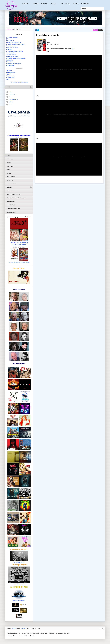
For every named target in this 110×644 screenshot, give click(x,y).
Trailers (36, 4)
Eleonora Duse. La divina (13, 57)
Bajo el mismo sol (11, 46)
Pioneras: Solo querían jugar (14, 42)
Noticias (75, 4)
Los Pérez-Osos (11, 53)
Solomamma (10, 60)
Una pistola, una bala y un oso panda (16, 58)
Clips (10, 97)
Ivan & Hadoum (10, 41)
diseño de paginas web (64, 633)
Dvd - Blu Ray (65, 4)
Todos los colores (11, 55)
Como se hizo (12, 94)
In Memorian (85, 4)
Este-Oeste (9, 49)
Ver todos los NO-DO (19, 562)
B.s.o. (10, 104)
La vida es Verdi (11, 78)
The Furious (9, 62)
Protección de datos (18, 636)
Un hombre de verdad (12, 48)
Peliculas (44, 4)
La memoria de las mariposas (14, 64)
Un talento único (11, 65)
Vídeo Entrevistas (13, 99)
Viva (7, 79)
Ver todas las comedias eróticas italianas (19, 262)
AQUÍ (73, 49)
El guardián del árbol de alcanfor (15, 51)
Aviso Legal (10, 636)
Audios (11, 92)
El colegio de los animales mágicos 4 (16, 44)
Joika (8, 39)
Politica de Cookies (29, 636)
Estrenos (25, 4)
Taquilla (53, 4)
